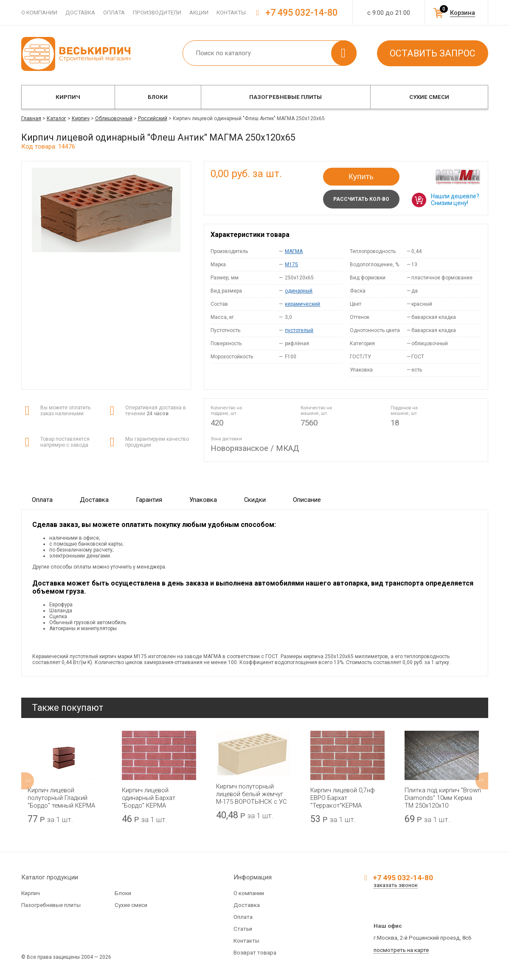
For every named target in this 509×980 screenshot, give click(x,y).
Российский (153, 118)
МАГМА (294, 251)
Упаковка (203, 500)
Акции (199, 13)
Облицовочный (114, 118)
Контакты (231, 13)
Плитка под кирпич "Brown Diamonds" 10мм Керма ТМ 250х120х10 (443, 798)
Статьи (243, 929)
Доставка (80, 13)
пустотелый (299, 330)
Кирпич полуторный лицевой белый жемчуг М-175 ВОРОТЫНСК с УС (252, 794)
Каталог (56, 118)
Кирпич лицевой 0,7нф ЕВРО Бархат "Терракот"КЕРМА (343, 798)
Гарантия (149, 500)
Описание (307, 500)
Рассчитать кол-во (361, 199)
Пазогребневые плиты (285, 97)
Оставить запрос (433, 53)
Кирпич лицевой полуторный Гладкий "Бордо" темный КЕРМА (61, 798)
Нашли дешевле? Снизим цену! (455, 200)
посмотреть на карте (401, 950)
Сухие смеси (429, 97)
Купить (361, 176)
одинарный (299, 291)
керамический (302, 304)
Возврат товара (255, 953)
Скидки (255, 500)
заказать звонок (396, 885)
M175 (291, 265)
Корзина (463, 13)
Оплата (114, 13)
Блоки (158, 97)
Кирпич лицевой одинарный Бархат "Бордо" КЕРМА (149, 798)
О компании (39, 13)
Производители (157, 13)
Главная (31, 118)
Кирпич (68, 97)
